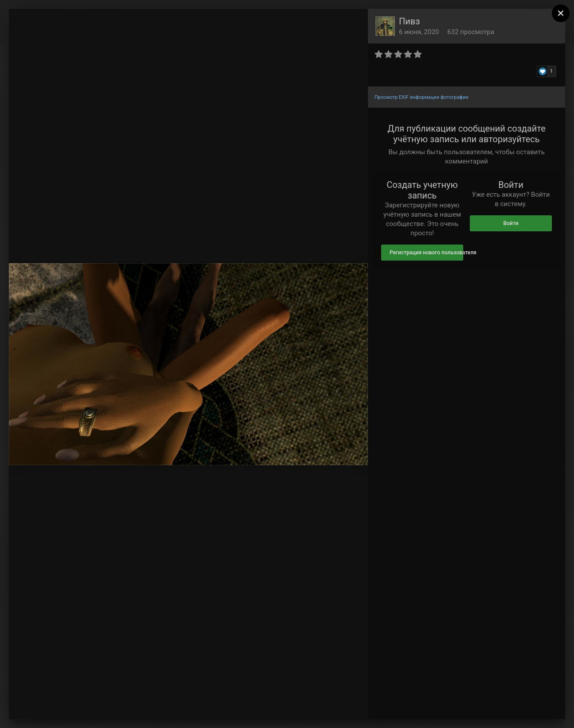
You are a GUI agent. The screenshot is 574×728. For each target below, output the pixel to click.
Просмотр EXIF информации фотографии (422, 97)
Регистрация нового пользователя (426, 253)
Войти (511, 223)
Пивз (409, 21)
